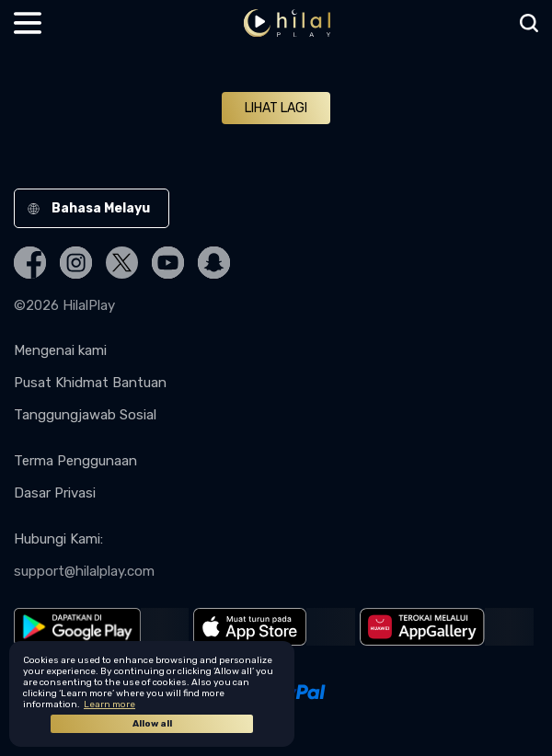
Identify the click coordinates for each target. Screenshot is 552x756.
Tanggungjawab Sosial (85, 415)
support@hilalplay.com (84, 571)
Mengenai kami (60, 350)
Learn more (109, 704)
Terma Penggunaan (75, 461)
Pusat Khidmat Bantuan (90, 383)
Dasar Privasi (55, 493)
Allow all (152, 724)
